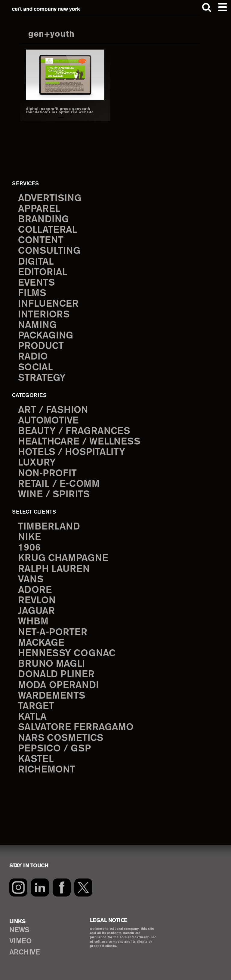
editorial (43, 272)
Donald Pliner (56, 675)
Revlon (37, 601)
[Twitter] (83, 887)
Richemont (47, 770)
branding (43, 220)
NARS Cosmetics (61, 738)
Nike (29, 537)
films (32, 293)
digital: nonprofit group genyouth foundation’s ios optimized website (60, 111)
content (41, 241)
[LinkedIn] (40, 887)
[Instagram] (18, 887)
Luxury (37, 463)
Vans (31, 580)
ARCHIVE (25, 953)
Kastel (36, 759)
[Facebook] (62, 887)
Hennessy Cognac (67, 654)
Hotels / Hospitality (72, 452)
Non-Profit (47, 474)
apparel (39, 209)
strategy (42, 378)
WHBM (33, 622)
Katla (32, 717)
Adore (35, 590)
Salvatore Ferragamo (76, 727)
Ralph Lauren (54, 569)
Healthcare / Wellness (79, 442)
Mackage (41, 643)
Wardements (52, 696)
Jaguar (36, 611)
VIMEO (21, 941)
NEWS (19, 930)
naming (37, 325)
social (35, 368)
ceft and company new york (46, 9)
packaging (46, 336)
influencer (48, 304)
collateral (48, 230)
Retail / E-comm (59, 484)
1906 (29, 548)
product (41, 346)
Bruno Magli (51, 664)
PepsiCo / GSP (54, 749)
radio (33, 357)
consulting (49, 251)
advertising (50, 199)
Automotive (48, 421)
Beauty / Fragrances (74, 431)
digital (36, 262)
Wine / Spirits (54, 495)
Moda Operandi (58, 685)
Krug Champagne (63, 558)
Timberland (49, 527)
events (36, 283)
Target (36, 706)
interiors (44, 315)
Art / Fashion (53, 410)
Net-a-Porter (53, 633)
